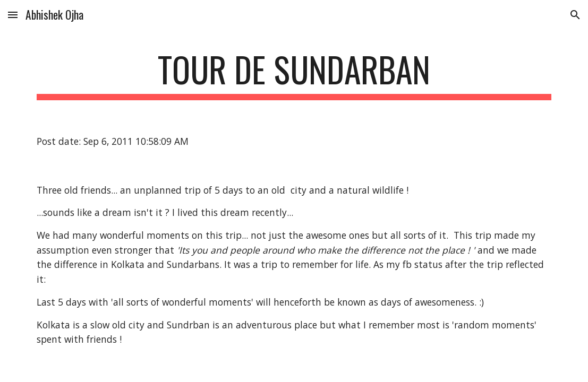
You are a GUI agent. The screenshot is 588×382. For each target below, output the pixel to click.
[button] (13, 15)
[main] (294, 75)
